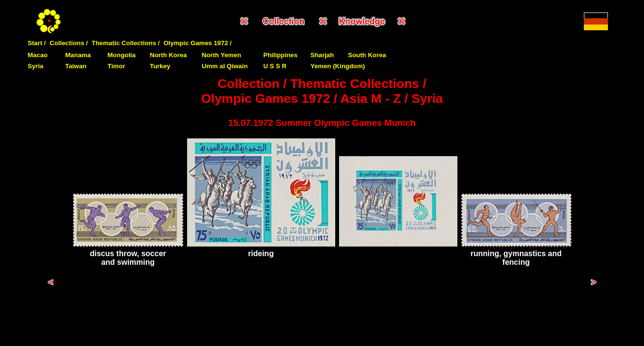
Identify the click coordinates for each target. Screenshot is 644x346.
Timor (117, 66)
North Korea (169, 55)
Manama (78, 55)
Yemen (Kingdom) (338, 66)
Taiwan (76, 66)
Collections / (69, 43)
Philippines (281, 55)
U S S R (275, 66)
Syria (36, 66)
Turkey (160, 66)
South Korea (367, 55)
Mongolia (122, 55)
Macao (38, 55)
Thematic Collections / (126, 43)
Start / (37, 43)
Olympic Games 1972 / (198, 43)
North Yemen (222, 55)
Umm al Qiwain (225, 66)
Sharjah (322, 55)
